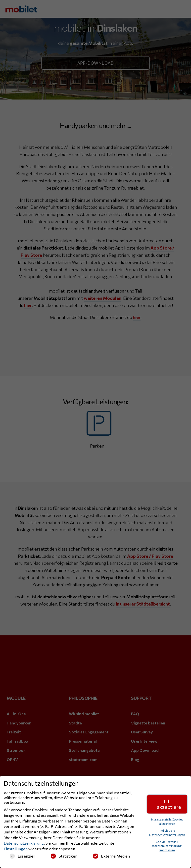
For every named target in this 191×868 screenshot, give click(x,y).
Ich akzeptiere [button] (169, 804)
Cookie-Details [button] (166, 842)
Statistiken (64, 856)
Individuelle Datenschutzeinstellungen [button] (167, 833)
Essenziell (23, 856)
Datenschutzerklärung (24, 843)
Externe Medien (111, 856)
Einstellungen (16, 849)
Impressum (167, 850)
